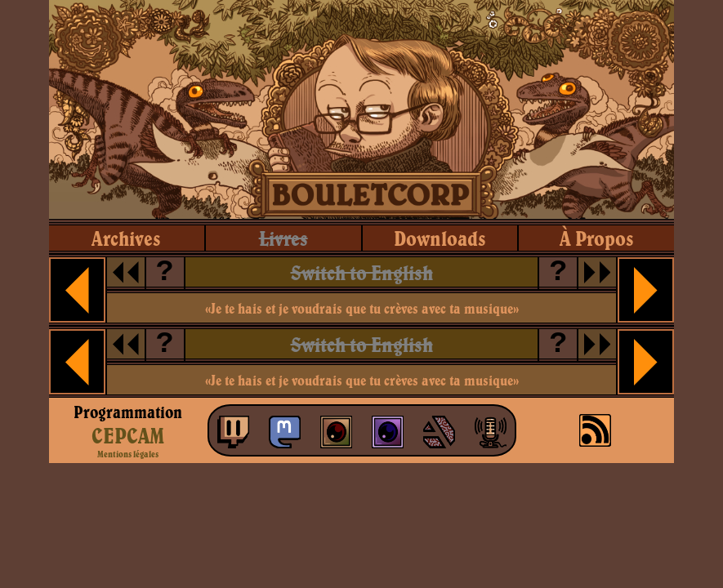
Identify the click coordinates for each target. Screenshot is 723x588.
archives (126, 238)
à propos (597, 238)
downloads (440, 238)
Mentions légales (128, 454)
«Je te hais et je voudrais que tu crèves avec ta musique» (362, 308)
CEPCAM (128, 435)
